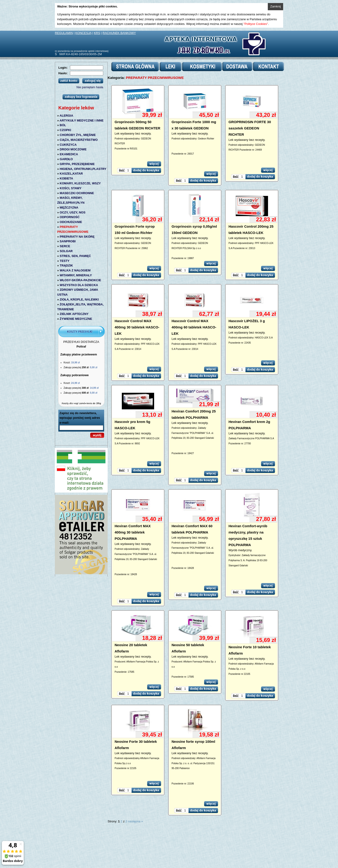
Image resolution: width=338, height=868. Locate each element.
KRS (97, 33)
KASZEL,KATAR (71, 174)
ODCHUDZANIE (71, 222)
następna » (136, 821)
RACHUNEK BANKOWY (119, 33)
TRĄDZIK (66, 265)
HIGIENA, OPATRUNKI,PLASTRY (83, 169)
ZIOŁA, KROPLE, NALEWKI (79, 299)
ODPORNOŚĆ (70, 217)
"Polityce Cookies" (256, 24)
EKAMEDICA (69, 154)
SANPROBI (68, 241)
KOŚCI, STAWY (71, 188)
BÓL (63, 125)
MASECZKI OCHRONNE (77, 193)
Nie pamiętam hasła (90, 87)
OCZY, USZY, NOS (73, 212)
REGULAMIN (64, 33)
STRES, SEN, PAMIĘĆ (75, 256)
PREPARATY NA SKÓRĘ (77, 237)
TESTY (65, 261)
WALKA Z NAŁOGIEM (75, 270)
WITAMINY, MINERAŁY (76, 275)
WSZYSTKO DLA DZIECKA (79, 285)
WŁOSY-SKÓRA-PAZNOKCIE (80, 280)
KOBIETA (66, 178)
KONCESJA (83, 33)
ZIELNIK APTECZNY (74, 314)
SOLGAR (66, 251)
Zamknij (275, 6)
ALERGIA (66, 116)
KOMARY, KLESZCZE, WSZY (80, 183)
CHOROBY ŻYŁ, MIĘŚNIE (78, 135)
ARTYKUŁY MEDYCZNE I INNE (81, 120)
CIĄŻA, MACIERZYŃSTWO (79, 140)
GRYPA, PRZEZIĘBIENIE (77, 164)
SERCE (65, 246)
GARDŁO (66, 159)
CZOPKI (65, 130)
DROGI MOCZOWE (73, 149)
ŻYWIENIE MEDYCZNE (76, 319)
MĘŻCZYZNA (69, 208)
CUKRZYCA (68, 145)
